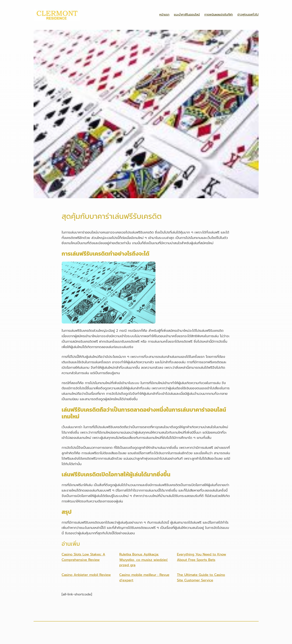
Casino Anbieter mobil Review (86, 575)
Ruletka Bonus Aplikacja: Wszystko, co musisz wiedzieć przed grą (144, 560)
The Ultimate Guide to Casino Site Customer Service (201, 578)
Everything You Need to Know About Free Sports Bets (202, 557)
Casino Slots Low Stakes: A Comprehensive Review (83, 557)
